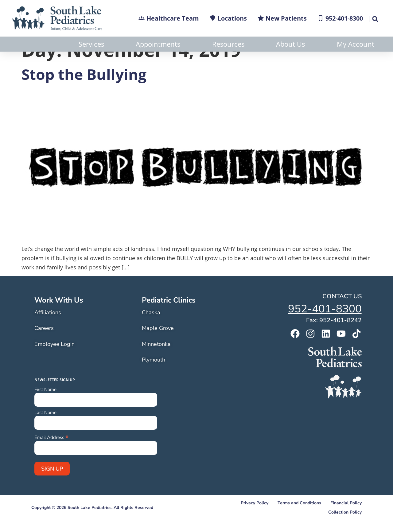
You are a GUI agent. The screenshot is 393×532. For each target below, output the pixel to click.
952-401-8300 (325, 324)
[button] (375, 19)
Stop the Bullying (84, 89)
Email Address (51, 452)
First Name (45, 405)
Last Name (45, 428)
